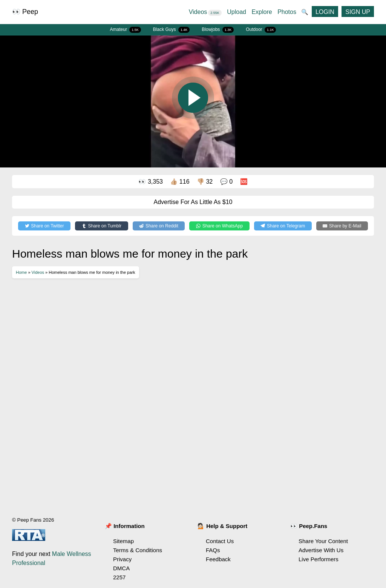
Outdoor (261, 30)
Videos (205, 12)
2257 (119, 577)
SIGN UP (358, 12)
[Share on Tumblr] (102, 226)
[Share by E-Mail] (342, 226)
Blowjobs (218, 30)
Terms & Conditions (138, 550)
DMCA (121, 568)
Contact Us (220, 541)
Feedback (218, 559)
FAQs (213, 550)
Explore (262, 12)
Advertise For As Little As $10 (193, 202)
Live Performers (319, 559)
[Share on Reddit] (159, 226)
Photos (287, 12)
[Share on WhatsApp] (219, 226)
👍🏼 (180, 182)
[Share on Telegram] (283, 226)
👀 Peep (25, 12)
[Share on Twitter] (44, 226)
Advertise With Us (321, 550)
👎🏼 (205, 182)
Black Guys (172, 30)
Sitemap (123, 541)
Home (21, 272)
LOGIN (325, 12)
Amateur (126, 30)
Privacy (122, 559)
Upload (237, 12)
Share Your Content (323, 541)
